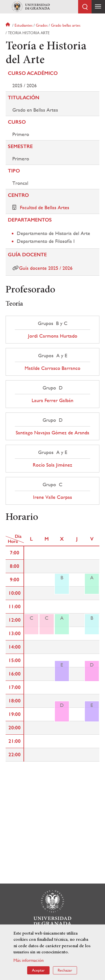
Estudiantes (24, 25)
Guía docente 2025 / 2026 (46, 268)
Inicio (8, 25)
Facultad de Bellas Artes (45, 207)
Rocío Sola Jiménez (53, 465)
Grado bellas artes (66, 25)
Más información (29, 960)
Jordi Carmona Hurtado (53, 336)
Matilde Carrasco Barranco (53, 368)
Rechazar (65, 970)
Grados (42, 25)
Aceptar (38, 970)
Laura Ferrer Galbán (53, 400)
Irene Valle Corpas (53, 497)
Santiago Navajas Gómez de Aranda (53, 433)
